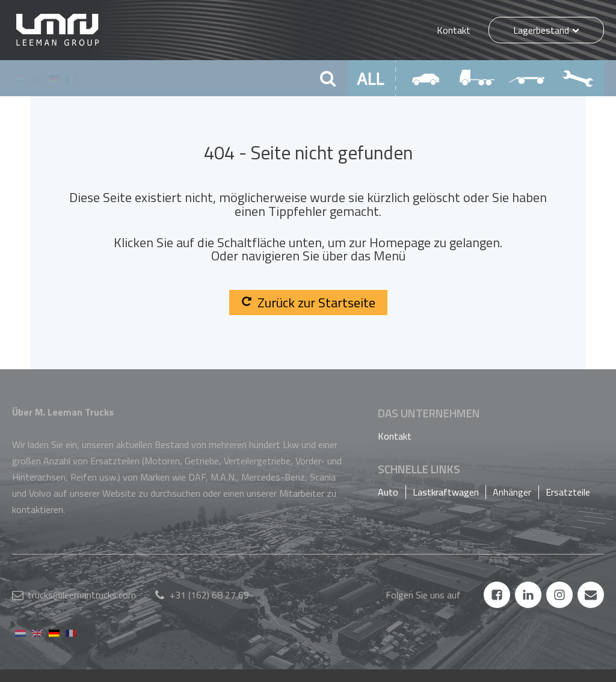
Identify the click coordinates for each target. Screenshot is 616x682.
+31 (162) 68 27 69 (209, 595)
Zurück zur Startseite (308, 303)
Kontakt (454, 30)
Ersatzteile (568, 492)
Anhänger (512, 492)
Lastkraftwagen (446, 492)
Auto (388, 492)
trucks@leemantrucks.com (82, 595)
